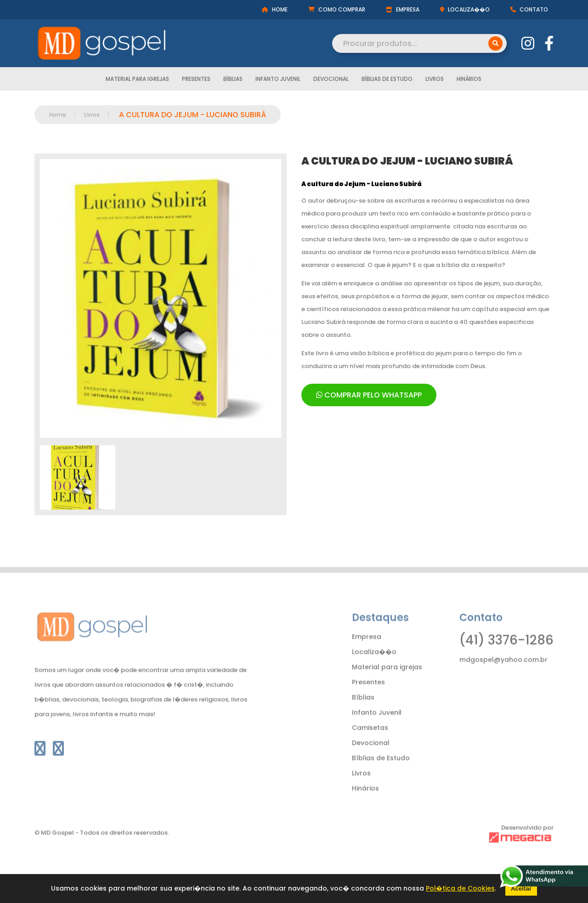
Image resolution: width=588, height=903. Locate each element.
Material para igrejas (137, 81)
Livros (435, 81)
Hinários (469, 81)
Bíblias (233, 81)
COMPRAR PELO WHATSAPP (369, 395)
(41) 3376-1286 (506, 655)
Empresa (367, 651)
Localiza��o (374, 666)
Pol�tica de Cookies (460, 888)
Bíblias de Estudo (387, 81)
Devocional (331, 81)
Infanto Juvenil (278, 81)
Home (58, 115)
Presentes (196, 81)
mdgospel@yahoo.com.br (503, 674)
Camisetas (370, 742)
